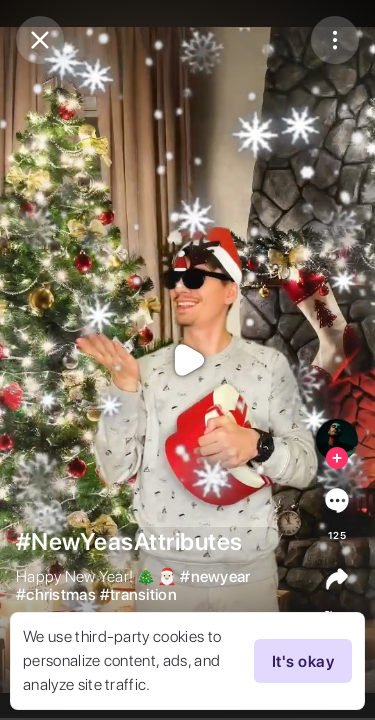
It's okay (303, 661)
